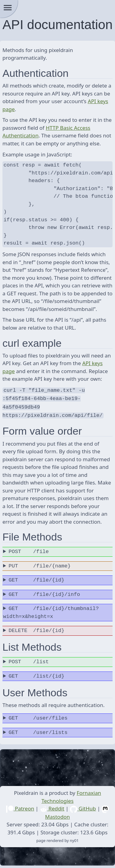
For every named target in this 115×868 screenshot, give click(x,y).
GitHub (83, 806)
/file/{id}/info (44, 592)
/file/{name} (40, 564)
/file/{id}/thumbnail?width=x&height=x (51, 610)
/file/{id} (36, 578)
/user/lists (38, 730)
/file (29, 549)
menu (8, 8)
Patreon (20, 806)
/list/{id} (36, 674)
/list (29, 660)
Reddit (52, 806)
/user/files (38, 716)
